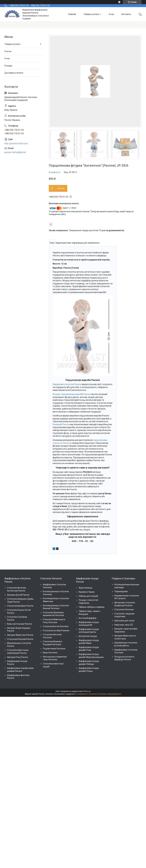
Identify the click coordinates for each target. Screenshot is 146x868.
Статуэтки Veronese (124, 609)
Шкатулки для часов (124, 621)
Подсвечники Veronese (54, 649)
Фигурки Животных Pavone (20, 635)
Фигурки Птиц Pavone (18, 657)
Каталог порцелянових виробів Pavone (72, 394)
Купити (61, 188)
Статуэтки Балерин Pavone (20, 606)
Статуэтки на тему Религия (56, 631)
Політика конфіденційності (110, 694)
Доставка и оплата (14, 73)
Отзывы (8, 66)
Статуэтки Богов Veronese (56, 626)
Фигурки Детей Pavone (18, 595)
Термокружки (121, 591)
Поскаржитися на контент (86, 694)
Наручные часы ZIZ (124, 625)
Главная (72, 14)
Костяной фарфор (88, 618)
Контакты (126, 14)
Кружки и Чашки (87, 592)
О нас (111, 14)
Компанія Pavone (61, 424)
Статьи (8, 51)
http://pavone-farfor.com (16, 144)
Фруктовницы (85, 588)
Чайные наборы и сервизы (92, 607)
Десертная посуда (88, 636)
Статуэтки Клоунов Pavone (20, 639)
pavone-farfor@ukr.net (15, 152)
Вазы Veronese (50, 653)
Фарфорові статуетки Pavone (67, 384)
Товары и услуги (91, 14)
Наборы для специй (88, 596)
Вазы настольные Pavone (20, 624)
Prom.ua (87, 691)
